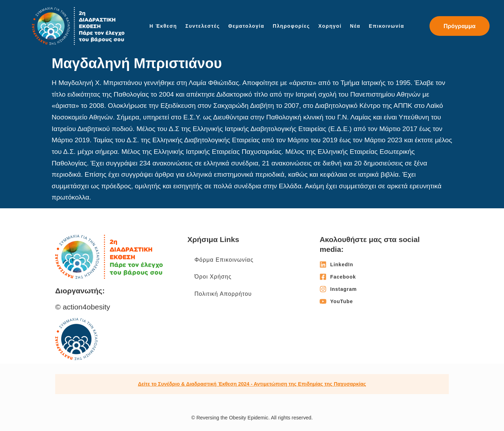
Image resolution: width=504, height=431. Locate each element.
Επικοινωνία (387, 26)
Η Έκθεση (163, 26)
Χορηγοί (330, 26)
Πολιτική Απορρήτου (223, 294)
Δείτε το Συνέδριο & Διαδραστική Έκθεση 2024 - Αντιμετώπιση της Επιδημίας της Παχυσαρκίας (252, 384)
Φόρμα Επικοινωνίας (224, 260)
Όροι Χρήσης (213, 277)
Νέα (355, 26)
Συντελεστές (203, 26)
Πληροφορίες (291, 26)
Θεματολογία (247, 26)
